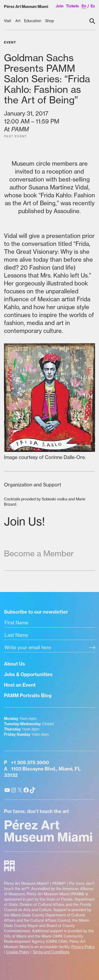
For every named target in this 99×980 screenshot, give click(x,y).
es (93, 6)
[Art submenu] (18, 21)
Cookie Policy (18, 952)
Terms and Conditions (51, 952)
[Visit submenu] (8, 21)
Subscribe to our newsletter (36, 612)
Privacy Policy (83, 947)
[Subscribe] (92, 648)
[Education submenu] (33, 21)
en (84, 6)
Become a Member (39, 553)
